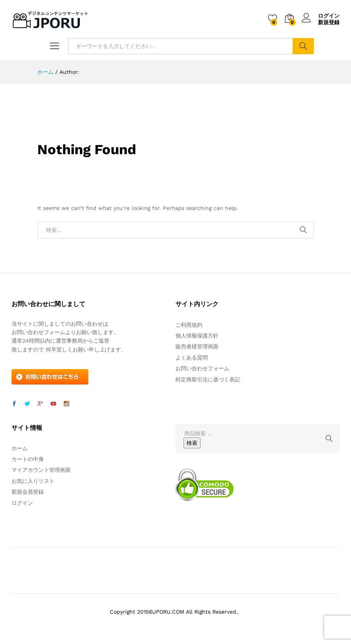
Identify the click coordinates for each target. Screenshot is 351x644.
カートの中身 (28, 459)
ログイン (321, 16)
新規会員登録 (28, 492)
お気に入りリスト (33, 481)
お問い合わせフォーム (202, 368)
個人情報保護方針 (197, 336)
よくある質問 (192, 358)
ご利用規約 (189, 325)
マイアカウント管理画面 (41, 470)
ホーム (20, 448)
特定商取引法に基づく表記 (208, 379)
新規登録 (329, 22)
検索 (303, 46)
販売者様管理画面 (197, 346)
